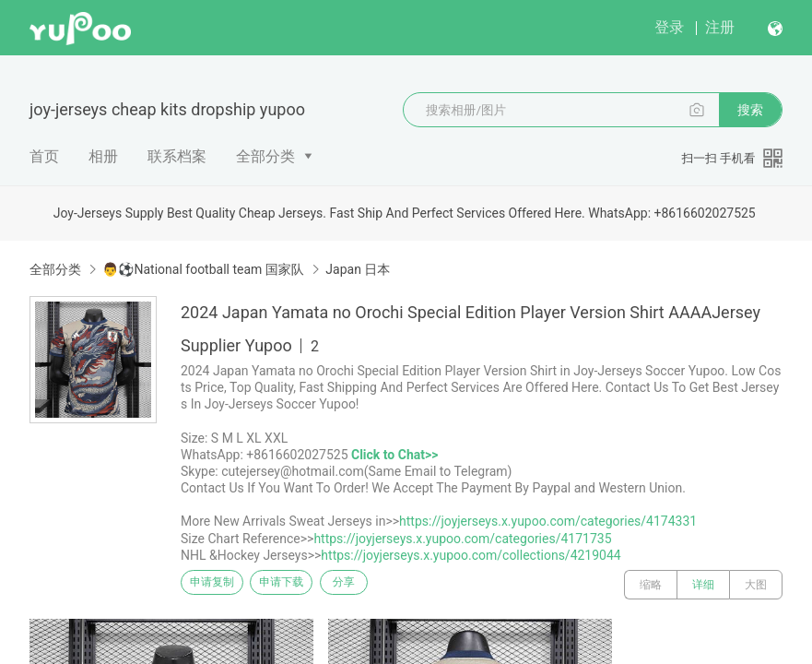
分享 (385, 585)
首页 (44, 156)
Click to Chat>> (394, 455)
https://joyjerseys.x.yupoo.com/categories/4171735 (462, 539)
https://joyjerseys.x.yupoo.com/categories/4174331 (548, 521)
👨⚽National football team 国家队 (203, 269)
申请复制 (219, 585)
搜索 (750, 110)
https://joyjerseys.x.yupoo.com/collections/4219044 (471, 555)
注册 (720, 27)
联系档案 (177, 156)
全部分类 (265, 156)
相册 (103, 156)
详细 (703, 585)
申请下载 (302, 585)
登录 (669, 27)
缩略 (651, 585)
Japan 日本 (358, 269)
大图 (756, 585)
